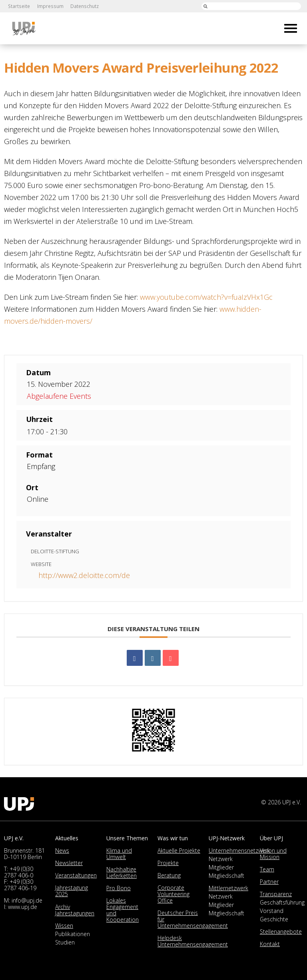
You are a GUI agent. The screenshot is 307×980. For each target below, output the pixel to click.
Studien (65, 942)
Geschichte (274, 919)
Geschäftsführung (282, 902)
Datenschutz (83, 6)
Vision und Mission (273, 854)
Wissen (64, 926)
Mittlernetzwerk (228, 888)
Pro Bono (119, 888)
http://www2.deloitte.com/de (84, 575)
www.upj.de (23, 907)
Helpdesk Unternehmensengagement (193, 941)
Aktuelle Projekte (179, 850)
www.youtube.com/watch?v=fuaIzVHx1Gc (206, 297)
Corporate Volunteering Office (173, 894)
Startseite (19, 6)
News (62, 850)
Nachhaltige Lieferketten (122, 872)
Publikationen (73, 934)
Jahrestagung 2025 (72, 891)
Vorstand (272, 911)
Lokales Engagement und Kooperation (123, 910)
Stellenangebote (281, 931)
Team (267, 869)
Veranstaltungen (76, 875)
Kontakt (270, 944)
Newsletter (69, 863)
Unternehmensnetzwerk (239, 850)
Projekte (168, 863)
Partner (269, 882)
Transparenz (276, 894)
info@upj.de (27, 900)
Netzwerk (221, 859)
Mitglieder (221, 867)
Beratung (169, 875)
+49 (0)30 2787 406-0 (19, 872)
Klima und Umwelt (119, 854)
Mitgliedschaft (226, 876)
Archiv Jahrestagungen (75, 910)
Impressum (49, 6)
